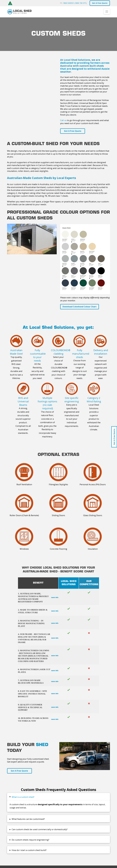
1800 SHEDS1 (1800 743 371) (75, 3)
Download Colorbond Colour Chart (80, 307)
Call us (63, 120)
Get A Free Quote (114, 437)
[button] (107, 12)
